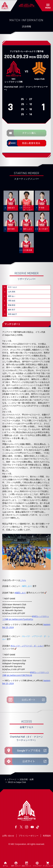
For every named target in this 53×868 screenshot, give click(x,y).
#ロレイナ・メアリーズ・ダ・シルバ (27, 646)
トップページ (10, 779)
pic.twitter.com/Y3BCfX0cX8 (19, 675)
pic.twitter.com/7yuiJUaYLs (21, 619)
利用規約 (47, 836)
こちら (23, 580)
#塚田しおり (20, 593)
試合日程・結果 (27, 779)
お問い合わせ (8, 836)
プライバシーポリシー (29, 836)
